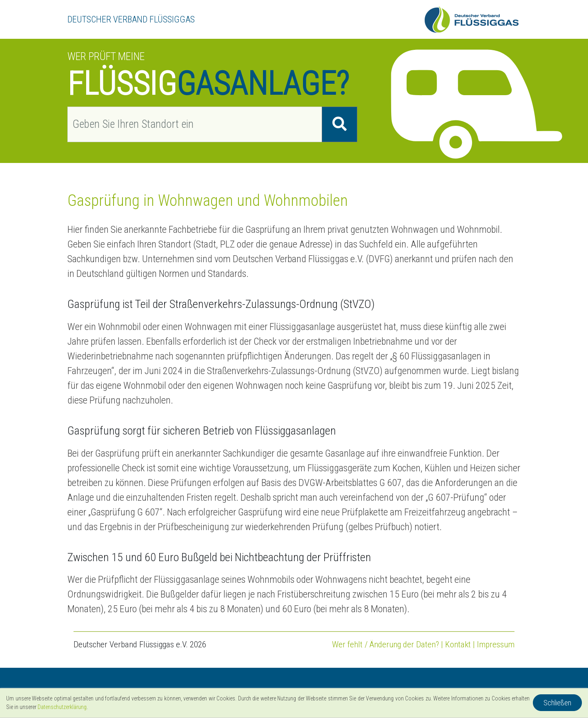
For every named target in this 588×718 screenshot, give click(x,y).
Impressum (496, 644)
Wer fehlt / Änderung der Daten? (385, 644)
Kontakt (458, 644)
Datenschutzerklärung (62, 707)
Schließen (557, 703)
